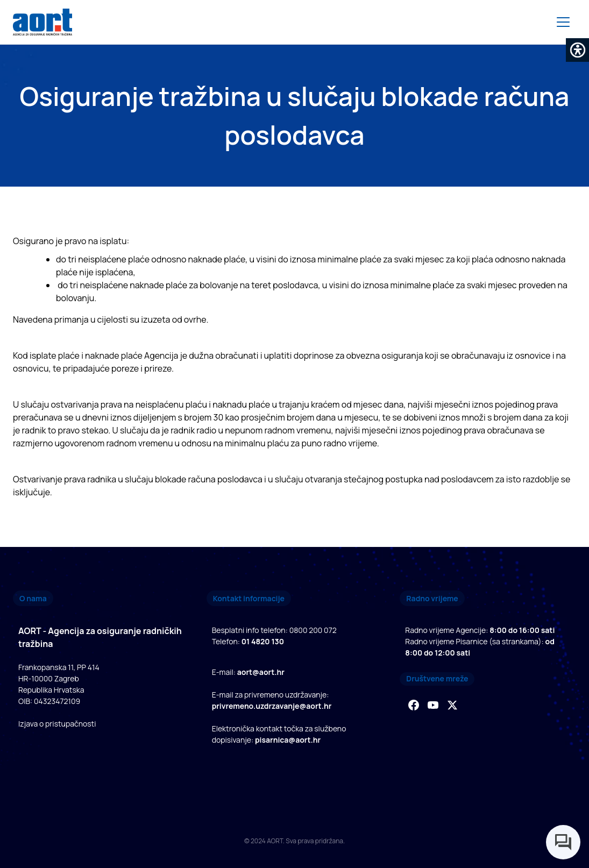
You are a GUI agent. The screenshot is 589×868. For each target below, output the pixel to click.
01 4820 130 (263, 641)
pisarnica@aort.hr (288, 740)
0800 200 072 (313, 630)
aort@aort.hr (261, 672)
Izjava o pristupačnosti (57, 724)
